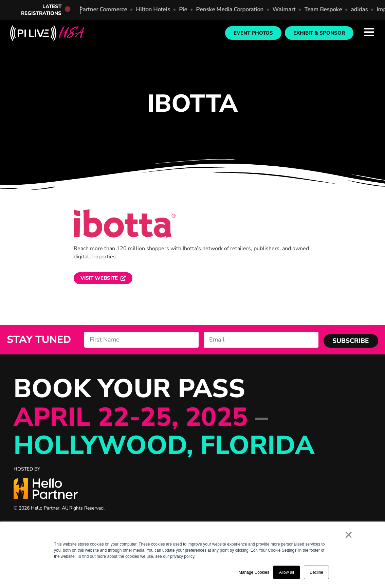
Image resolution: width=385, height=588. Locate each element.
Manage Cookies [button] (254, 572)
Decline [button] (316, 572)
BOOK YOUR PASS (164, 417)
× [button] (349, 535)
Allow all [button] (287, 572)
